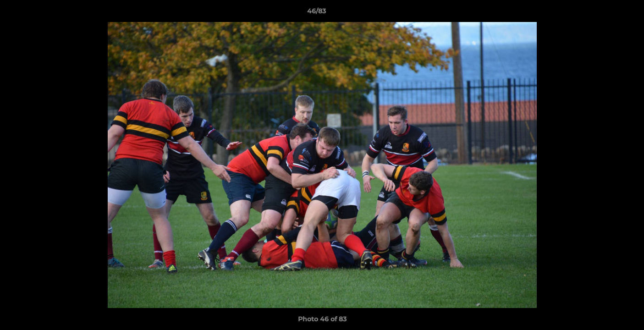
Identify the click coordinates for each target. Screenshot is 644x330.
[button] (605, 13)
